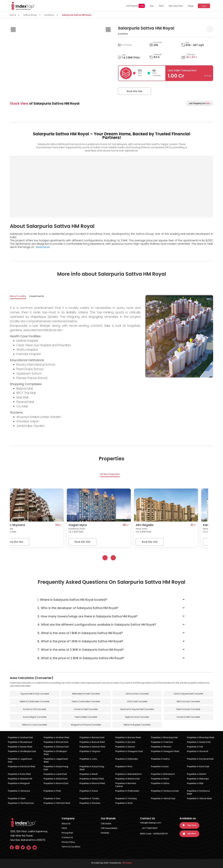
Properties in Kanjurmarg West (92, 768)
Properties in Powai (89, 791)
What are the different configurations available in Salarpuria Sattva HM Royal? (97, 625)
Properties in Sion (52, 798)
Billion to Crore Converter (35, 725)
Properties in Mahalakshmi (128, 774)
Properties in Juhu (88, 759)
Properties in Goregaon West (165, 751)
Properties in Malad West (92, 779)
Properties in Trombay (126, 798)
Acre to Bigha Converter (35, 717)
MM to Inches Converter (188, 701)
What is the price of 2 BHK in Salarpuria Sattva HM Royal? (81, 658)
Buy (152, 6)
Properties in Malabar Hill (20, 779)
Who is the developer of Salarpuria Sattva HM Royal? (78, 608)
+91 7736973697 (150, 828)
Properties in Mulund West (92, 783)
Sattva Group (30, 15)
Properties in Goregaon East (129, 751)
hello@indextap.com (151, 823)
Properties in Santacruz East (165, 791)
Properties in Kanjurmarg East (56, 768)
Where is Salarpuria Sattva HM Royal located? (72, 600)
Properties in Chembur (162, 742)
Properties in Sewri (17, 798)
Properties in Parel (52, 791)
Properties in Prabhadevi (127, 791)
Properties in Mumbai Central (126, 785)
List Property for (200, 103)
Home (13, 15)
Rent (161, 6)
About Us (66, 824)
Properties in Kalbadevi (127, 759)
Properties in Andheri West (56, 737)
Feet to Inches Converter (188, 709)
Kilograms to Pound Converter (86, 725)
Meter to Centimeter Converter (35, 701)
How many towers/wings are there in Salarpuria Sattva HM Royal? (88, 616)
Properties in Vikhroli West (199, 798)
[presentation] (13, 30)
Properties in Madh (89, 774)
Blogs (191, 6)
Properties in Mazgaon (19, 783)
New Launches (176, 6)
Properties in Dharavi (161, 747)
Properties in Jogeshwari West (56, 760)
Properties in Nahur (160, 783)
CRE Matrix (106, 824)
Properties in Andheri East (20, 737)
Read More (43, 247)
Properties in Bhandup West (201, 737)
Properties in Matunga (198, 779)
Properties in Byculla (125, 742)
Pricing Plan (67, 833)
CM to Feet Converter (137, 701)
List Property (135, 6)
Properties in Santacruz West (198, 792)
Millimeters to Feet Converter (86, 694)
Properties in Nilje (195, 783)
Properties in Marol (160, 779)
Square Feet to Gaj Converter (35, 694)
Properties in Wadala (90, 803)
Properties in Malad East (56, 779)
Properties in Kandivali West (22, 766)
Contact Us (67, 837)
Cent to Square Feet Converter (188, 694)
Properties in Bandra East (92, 737)
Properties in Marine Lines (128, 779)
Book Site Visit (135, 91)
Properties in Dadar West (20, 747)
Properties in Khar (124, 766)
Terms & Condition (71, 847)
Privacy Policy (68, 842)
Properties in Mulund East (56, 783)
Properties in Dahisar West (92, 747)
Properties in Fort (195, 747)
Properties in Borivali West (92, 742)
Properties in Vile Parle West (57, 803)
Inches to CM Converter (35, 709)
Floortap (105, 833)
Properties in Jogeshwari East (20, 760)
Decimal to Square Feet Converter (137, 709)
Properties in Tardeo (89, 798)
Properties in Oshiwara (19, 791)
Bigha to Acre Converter (137, 717)
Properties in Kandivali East (200, 759)
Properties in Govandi (198, 751)
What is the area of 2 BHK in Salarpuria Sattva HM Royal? (81, 650)
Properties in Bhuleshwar (20, 742)
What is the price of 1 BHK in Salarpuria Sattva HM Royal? (80, 641)
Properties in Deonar (125, 747)
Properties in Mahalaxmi (163, 774)
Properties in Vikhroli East (163, 798)
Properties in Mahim (197, 774)
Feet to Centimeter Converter (86, 701)
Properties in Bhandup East (164, 737)
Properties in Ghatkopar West (55, 753)
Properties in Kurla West (19, 774)
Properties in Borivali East (56, 742)
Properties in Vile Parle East (21, 803)
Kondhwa (49, 15)
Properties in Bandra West (128, 737)
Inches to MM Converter (188, 717)
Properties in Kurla (160, 766)
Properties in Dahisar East (56, 747)
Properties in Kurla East (198, 766)
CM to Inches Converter (137, 694)
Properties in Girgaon (90, 751)
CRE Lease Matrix (109, 828)
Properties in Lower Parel (55, 774)
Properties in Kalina (160, 759)
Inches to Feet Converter (86, 709)
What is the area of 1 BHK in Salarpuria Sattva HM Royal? (80, 633)
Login (204, 6)
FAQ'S (64, 828)
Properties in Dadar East (199, 742)
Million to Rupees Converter (137, 725)
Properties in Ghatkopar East (22, 751)
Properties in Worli (124, 803)
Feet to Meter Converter (86, 717)
